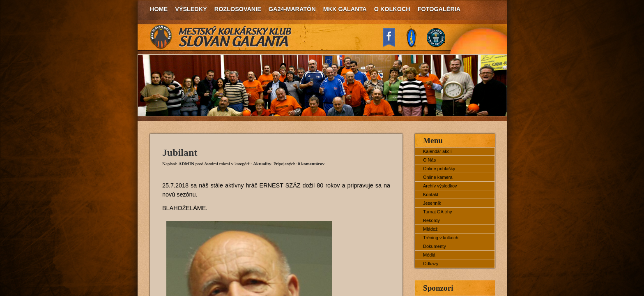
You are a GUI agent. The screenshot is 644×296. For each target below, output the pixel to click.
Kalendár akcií (437, 151)
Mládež (430, 229)
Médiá (429, 255)
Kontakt (431, 194)
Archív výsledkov (440, 186)
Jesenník (432, 203)
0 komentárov (311, 164)
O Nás (429, 160)
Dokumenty (435, 246)
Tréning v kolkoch (441, 238)
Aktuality (262, 164)
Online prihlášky (439, 169)
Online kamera (438, 177)
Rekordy (431, 220)
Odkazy (431, 264)
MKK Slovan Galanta (221, 37)
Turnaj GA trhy (438, 212)
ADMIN (186, 164)
